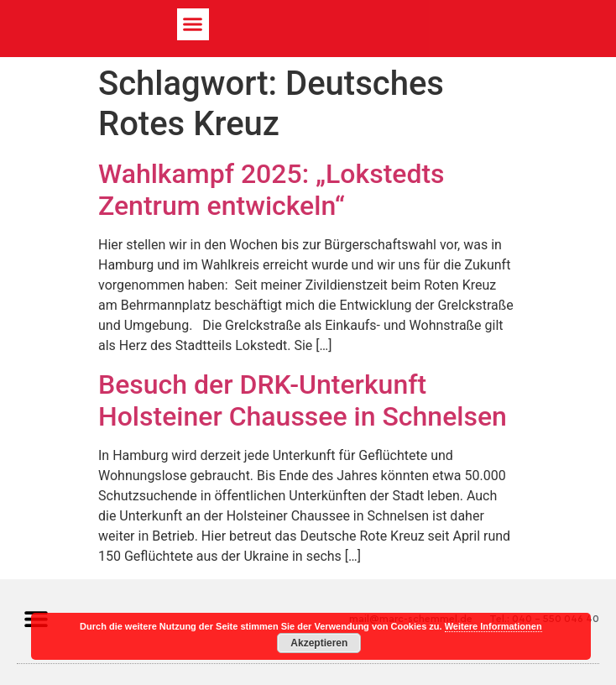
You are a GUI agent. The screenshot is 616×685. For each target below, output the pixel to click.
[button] (193, 24)
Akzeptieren (319, 643)
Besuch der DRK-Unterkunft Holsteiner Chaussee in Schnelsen (303, 400)
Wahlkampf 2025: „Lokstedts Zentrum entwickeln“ (271, 190)
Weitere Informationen (493, 626)
